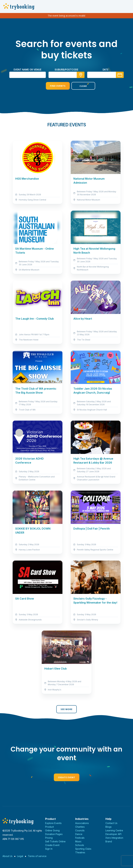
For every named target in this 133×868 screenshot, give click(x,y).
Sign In (49, 849)
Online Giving (52, 830)
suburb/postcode (66, 70)
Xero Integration (114, 838)
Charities (80, 827)
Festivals (80, 838)
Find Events (54, 86)
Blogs (109, 827)
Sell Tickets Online (55, 841)
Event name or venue (27, 70)
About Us (7, 856)
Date (106, 70)
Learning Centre (114, 830)
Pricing (49, 838)
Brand (109, 841)
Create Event (67, 777)
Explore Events (53, 823)
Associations (82, 823)
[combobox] (67, 75)
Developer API (113, 834)
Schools (80, 845)
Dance (79, 834)
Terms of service (37, 856)
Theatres (80, 852)
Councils (80, 830)
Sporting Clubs (83, 849)
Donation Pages (54, 834)
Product (49, 827)
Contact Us (111, 823)
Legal (20, 856)
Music (78, 841)
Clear (79, 86)
